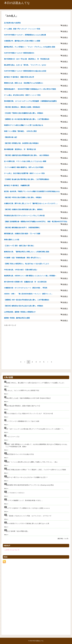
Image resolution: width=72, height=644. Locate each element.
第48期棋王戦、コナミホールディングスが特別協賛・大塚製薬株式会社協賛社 (30, 101)
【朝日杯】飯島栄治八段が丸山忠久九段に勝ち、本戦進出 (24, 306)
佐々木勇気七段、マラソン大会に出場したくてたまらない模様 (25, 161)
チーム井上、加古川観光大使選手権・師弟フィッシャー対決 (24, 173)
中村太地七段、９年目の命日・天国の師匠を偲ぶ (21, 270)
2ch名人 (65, 25)
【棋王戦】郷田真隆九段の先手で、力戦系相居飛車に (22, 228)
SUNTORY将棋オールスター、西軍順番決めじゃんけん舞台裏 (25, 35)
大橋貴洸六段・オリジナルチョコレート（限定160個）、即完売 (26, 288)
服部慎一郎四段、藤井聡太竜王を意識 (17, 318)
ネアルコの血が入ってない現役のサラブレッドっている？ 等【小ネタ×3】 (29, 414)
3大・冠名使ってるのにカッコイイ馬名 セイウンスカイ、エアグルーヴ (28, 516)
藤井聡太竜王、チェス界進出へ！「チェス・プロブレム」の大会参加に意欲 (30, 47)
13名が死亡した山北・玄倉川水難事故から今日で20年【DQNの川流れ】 (28, 398)
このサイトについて (12, 550)
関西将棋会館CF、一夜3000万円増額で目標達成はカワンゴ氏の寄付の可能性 (30, 89)
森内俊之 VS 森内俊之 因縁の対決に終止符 (19, 77)
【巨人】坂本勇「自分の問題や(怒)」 (17, 531)
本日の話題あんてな (17, 3)
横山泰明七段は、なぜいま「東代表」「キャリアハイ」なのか (25, 65)
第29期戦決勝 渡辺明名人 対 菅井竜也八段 (20, 149)
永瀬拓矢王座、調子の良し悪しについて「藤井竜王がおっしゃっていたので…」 (31, 203)
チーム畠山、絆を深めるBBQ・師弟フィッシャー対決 (22, 95)
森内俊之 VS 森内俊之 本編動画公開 (17, 185)
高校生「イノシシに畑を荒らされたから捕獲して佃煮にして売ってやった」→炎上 (31, 462)
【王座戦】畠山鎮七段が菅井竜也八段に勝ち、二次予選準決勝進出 (27, 179)
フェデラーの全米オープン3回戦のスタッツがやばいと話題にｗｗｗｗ (28, 508)
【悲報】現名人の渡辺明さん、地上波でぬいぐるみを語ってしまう (27, 264)
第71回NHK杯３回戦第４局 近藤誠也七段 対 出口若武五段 (25, 282)
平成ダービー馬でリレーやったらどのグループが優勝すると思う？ (27, 477)
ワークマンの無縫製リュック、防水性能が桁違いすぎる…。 (24, 500)
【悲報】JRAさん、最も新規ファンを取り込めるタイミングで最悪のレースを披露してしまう (35, 383)
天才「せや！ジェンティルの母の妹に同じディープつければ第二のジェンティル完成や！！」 (35, 429)
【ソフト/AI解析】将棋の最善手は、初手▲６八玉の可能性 (24, 167)
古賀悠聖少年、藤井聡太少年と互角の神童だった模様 (22, 41)
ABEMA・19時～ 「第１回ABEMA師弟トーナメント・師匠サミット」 (28, 294)
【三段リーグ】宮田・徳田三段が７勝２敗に (19, 246)
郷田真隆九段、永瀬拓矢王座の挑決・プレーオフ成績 (22, 234)
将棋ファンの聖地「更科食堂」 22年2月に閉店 (20, 131)
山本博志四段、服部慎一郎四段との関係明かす (20, 312)
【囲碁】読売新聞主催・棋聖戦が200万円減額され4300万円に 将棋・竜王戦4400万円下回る (36, 222)
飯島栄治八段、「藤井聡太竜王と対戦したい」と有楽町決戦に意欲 (27, 252)
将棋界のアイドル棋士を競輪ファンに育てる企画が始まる (24, 125)
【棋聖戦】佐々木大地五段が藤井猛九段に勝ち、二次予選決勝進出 (27, 119)
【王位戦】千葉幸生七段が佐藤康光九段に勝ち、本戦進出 (24, 113)
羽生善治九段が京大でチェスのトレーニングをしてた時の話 (24, 216)
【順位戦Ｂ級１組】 (11, 137)
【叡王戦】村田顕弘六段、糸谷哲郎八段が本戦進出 (21, 143)
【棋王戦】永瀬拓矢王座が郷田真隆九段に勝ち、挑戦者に (24, 209)
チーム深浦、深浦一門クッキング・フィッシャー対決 (22, 29)
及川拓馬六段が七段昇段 (12, 23)
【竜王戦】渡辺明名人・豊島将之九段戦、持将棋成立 (22, 107)
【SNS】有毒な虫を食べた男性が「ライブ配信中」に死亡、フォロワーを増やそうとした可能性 (36, 470)
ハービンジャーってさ (12, 437)
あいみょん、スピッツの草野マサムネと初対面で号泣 (22, 390)
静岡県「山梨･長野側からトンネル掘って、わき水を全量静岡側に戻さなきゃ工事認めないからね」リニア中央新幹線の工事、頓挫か (37, 445)
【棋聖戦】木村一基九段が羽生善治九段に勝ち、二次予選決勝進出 (27, 300)
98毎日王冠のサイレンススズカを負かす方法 (20, 454)
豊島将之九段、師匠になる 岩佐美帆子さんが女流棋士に (24, 83)
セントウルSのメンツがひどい (15, 493)
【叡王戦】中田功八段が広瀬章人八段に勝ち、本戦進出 (23, 197)
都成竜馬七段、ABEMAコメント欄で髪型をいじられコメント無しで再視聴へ (30, 276)
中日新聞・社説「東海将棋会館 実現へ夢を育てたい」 (23, 258)
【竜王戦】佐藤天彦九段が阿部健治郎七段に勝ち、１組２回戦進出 (27, 155)
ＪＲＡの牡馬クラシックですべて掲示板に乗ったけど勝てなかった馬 (27, 523)
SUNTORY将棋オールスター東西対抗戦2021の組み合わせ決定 (25, 71)
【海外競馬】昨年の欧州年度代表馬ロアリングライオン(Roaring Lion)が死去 (30, 485)
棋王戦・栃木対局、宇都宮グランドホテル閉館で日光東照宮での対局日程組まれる (32, 191)
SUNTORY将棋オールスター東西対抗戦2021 (19, 53)
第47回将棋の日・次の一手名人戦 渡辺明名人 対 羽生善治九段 (27, 59)
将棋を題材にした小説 (12, 240)
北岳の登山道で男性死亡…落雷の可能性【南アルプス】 (23, 406)
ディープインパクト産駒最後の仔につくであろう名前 (22, 421)
